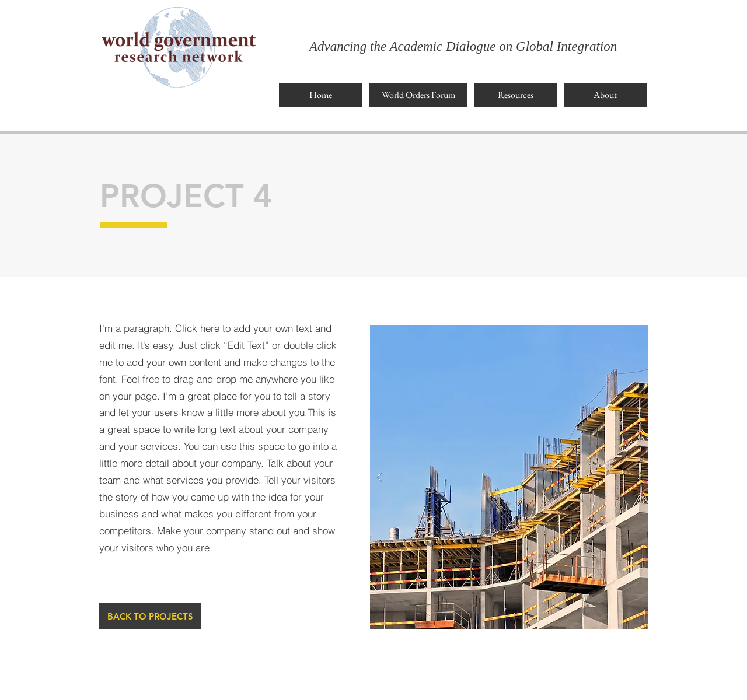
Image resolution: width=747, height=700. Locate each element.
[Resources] (515, 95)
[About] (605, 95)
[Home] (320, 95)
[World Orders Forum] (418, 95)
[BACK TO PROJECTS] (150, 616)
